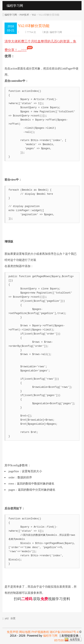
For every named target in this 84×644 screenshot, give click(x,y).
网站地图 (25, 632)
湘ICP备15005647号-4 (64, 632)
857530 (59, 640)
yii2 (7, 618)
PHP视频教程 (40, 632)
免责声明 (13, 632)
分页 (13, 618)
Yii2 (34, 15)
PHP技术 (24, 15)
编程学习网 (11, 15)
